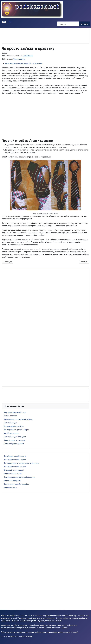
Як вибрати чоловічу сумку (15, 460)
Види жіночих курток (12, 481)
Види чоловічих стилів (13, 474)
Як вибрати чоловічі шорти (15, 456)
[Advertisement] (21, 36)
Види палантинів (10, 488)
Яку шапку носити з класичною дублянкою (21, 463)
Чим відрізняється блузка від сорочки (19, 477)
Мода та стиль (19, 59)
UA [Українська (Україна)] (4, 22)
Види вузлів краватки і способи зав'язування (24, 63)
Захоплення (28, 56)
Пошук (84, 24)
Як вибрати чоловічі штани (15, 467)
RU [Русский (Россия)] (10, 22)
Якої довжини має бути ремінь (16, 484)
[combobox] (68, 24)
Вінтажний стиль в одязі (14, 470)
